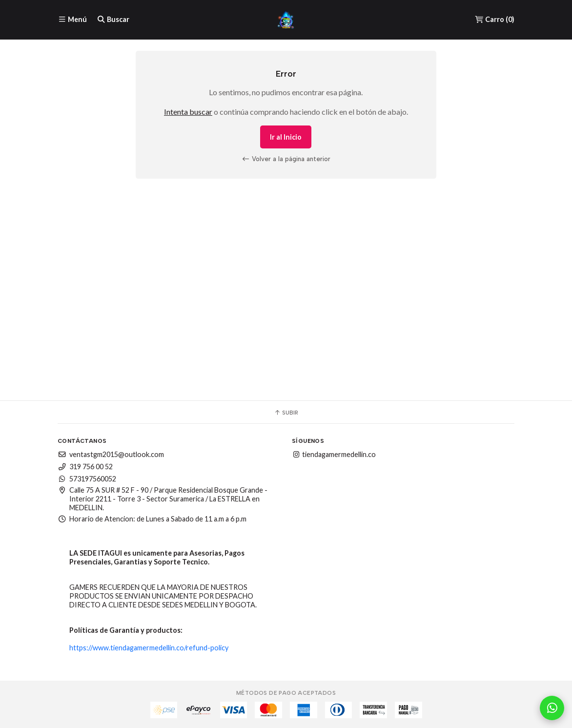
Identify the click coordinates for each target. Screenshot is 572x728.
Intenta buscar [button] (188, 112)
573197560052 (87, 479)
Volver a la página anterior (286, 159)
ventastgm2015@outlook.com (111, 454)
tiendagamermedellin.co (334, 454)
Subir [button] (286, 413)
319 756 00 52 (85, 467)
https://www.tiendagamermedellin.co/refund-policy (149, 648)
